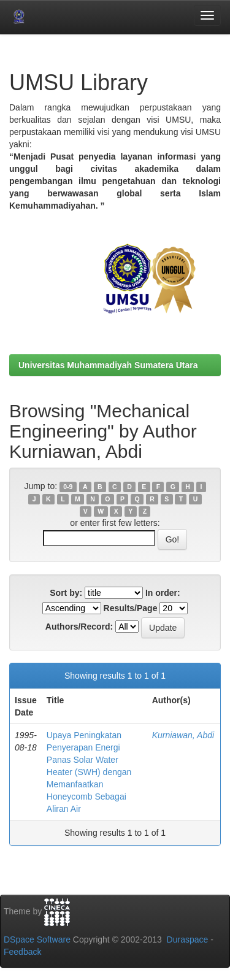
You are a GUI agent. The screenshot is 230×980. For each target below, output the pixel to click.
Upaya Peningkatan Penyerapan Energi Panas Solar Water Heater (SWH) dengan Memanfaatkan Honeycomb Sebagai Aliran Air (89, 772)
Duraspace (188, 939)
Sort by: (66, 593)
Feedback (22, 952)
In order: (163, 593)
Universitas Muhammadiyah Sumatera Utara (108, 365)
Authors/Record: (79, 627)
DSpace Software (37, 939)
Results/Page (131, 608)
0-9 (68, 487)
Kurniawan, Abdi (183, 735)
